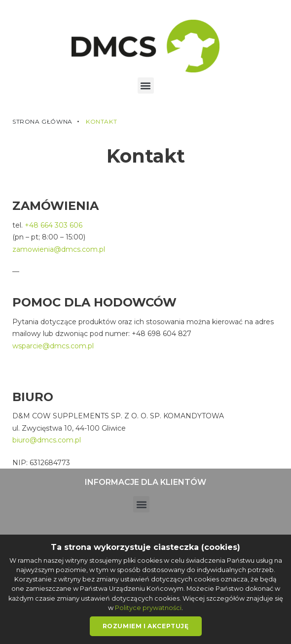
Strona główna (42, 122)
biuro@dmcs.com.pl (47, 440)
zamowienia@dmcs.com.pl (59, 249)
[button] (146, 85)
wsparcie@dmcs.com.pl (53, 346)
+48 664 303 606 (54, 225)
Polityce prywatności (148, 608)
